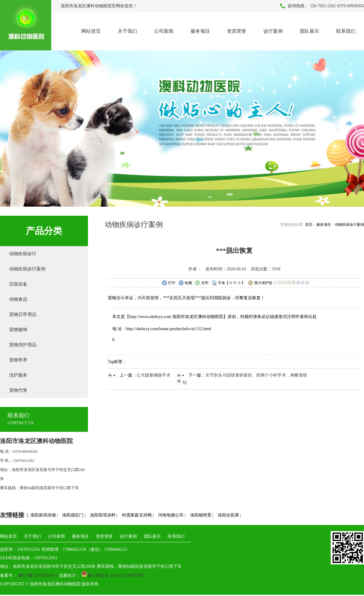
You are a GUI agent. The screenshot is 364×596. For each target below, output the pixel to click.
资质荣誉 (237, 31)
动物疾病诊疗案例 (27, 269)
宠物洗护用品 (23, 345)
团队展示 (309, 31)
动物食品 (18, 299)
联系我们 (346, 31)
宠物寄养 (18, 360)
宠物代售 (18, 390)
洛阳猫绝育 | (202, 515)
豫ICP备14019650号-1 (37, 576)
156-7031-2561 (323, 6)
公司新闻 (164, 31)
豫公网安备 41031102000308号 (112, 576)
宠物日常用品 (23, 314)
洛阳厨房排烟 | (44, 515)
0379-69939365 (351, 6)
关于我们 (127, 31)
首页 (309, 225)
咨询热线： (298, 6)
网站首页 (91, 31)
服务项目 (200, 31)
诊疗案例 (273, 31)
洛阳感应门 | (74, 515)
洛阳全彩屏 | (229, 515)
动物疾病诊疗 (23, 254)
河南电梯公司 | (172, 515)
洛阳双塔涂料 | (104, 515)
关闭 (202, 283)
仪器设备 (18, 284)
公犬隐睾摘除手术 (153, 375)
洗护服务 (18, 375)
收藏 (185, 283)
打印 (169, 283)
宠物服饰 (18, 330)
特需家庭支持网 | (138, 515)
